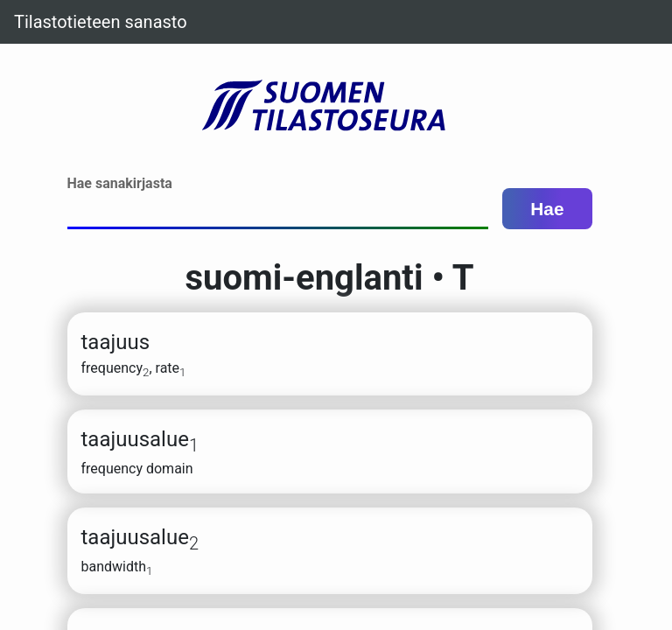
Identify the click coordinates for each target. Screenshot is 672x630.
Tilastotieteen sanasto (101, 22)
